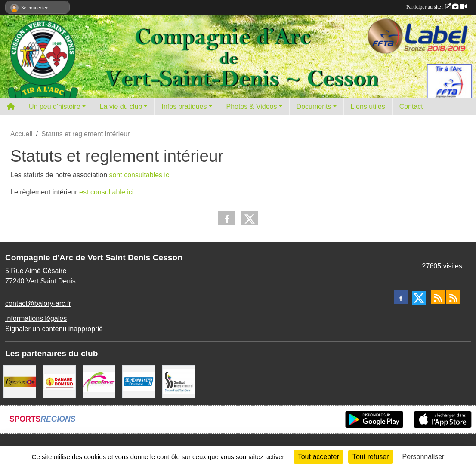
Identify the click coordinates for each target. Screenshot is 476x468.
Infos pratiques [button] (184, 106)
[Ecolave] (99, 381)
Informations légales (36, 319)
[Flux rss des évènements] (453, 297)
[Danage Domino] (59, 381)
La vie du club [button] (121, 106)
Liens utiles (368, 106)
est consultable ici (106, 192)
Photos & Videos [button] (252, 106)
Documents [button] (314, 106)
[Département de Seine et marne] (139, 381)
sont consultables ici (139, 175)
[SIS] (179, 381)
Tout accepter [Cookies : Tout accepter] (318, 457)
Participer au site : (436, 7)
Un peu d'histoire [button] (55, 106)
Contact (411, 106)
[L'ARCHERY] (20, 381)
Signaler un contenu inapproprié (54, 329)
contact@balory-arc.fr (38, 303)
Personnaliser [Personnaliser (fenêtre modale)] (423, 457)
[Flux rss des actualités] (438, 297)
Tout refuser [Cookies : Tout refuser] (371, 457)
